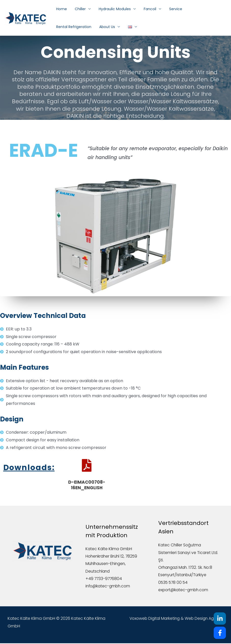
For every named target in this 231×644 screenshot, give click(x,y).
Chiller (76, 9)
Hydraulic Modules (107, 9)
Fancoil (139, 9)
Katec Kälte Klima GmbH (109, 549)
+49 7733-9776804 (104, 579)
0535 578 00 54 (174, 583)
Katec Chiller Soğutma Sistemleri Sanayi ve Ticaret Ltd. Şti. (185, 552)
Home (61, 9)
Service (162, 9)
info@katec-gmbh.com (109, 587)
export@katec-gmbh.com (184, 591)
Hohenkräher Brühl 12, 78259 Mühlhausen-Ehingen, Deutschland (112, 564)
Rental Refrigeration (190, 9)
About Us (63, 27)
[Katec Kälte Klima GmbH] (26, 18)
